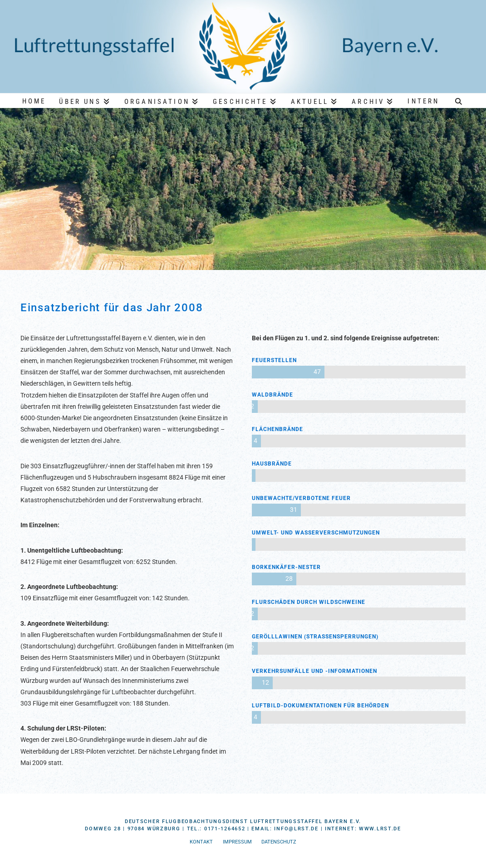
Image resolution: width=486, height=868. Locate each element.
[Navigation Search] (458, 100)
